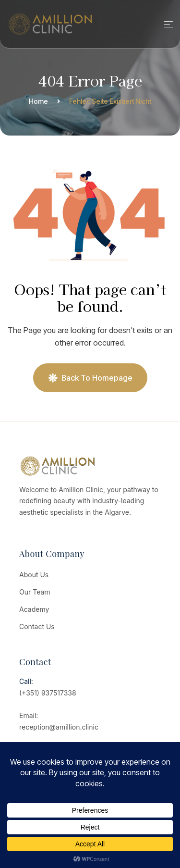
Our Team (35, 592)
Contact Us (37, 626)
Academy (34, 609)
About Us (34, 575)
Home (38, 101)
